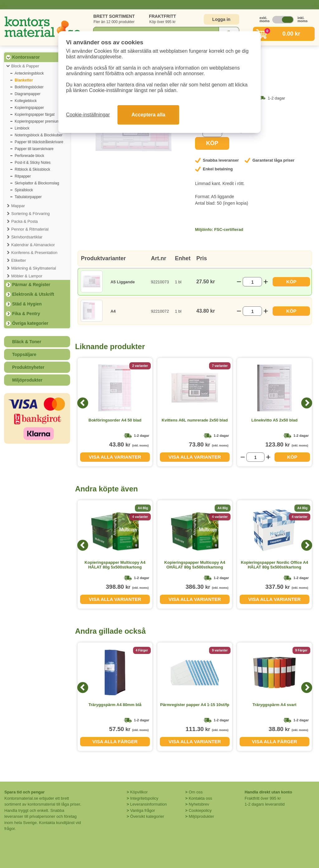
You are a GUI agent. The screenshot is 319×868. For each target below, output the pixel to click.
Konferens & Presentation (34, 253)
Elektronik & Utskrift (33, 294)
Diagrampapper (28, 94)
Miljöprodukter (27, 380)
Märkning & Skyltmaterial (34, 268)
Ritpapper (23, 176)
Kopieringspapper (29, 108)
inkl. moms (301, 19)
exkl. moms (263, 19)
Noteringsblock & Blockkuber (38, 135)
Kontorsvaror (26, 57)
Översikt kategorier (147, 816)
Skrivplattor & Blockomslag (37, 183)
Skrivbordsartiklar (27, 237)
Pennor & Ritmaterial (30, 229)
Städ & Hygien (27, 304)
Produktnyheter (28, 367)
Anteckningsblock (29, 73)
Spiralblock (24, 190)
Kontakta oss (200, 798)
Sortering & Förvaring (31, 214)
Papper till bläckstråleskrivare (39, 142)
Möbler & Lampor (27, 276)
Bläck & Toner (27, 342)
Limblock (22, 128)
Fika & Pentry (26, 314)
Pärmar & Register (31, 285)
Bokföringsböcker (29, 87)
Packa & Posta (24, 221)
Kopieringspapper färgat (35, 115)
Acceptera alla (148, 115)
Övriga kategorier (30, 323)
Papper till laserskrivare (34, 149)
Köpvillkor (139, 792)
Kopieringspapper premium (37, 121)
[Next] (307, 403)
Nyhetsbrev (199, 804)
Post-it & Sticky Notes (33, 163)
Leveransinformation (149, 804)
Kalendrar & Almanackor (33, 245)
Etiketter (19, 260)
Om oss (196, 792)
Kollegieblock (26, 101)
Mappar (18, 206)
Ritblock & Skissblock (32, 169)
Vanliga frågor (143, 810)
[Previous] (83, 403)
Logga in (221, 19)
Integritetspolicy (144, 798)
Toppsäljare (24, 354)
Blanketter (24, 80)
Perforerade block (29, 156)
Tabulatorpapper (28, 197)
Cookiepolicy (200, 810)
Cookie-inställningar (88, 115)
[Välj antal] (252, 282)
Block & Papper (25, 66)
